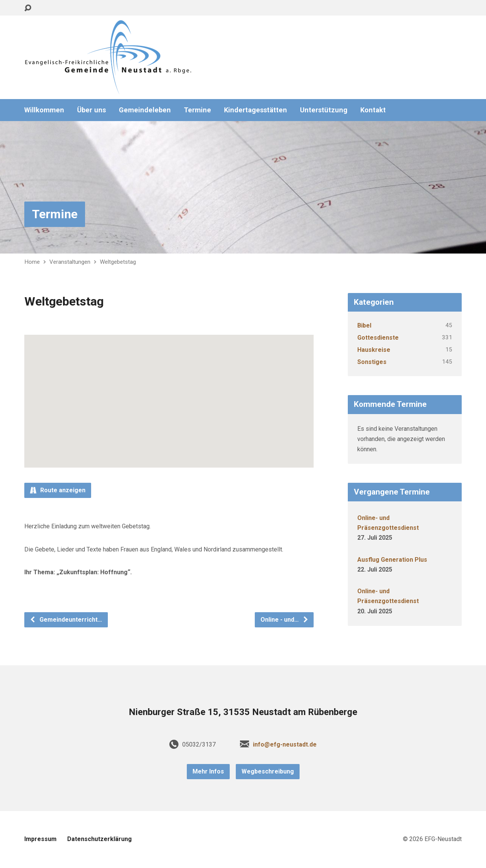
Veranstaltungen (70, 262)
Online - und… (285, 620)
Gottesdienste (378, 338)
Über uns (92, 110)
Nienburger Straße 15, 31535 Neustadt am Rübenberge (243, 712)
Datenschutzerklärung (99, 839)
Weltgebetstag (118, 262)
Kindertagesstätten (256, 110)
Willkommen (44, 110)
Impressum (40, 839)
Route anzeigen (58, 490)
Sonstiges (372, 362)
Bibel (364, 325)
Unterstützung (324, 110)
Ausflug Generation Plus (392, 560)
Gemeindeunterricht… (66, 620)
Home (32, 262)
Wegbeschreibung (268, 771)
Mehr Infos (208, 771)
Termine (197, 110)
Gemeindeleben (145, 110)
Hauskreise (374, 350)
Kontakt (373, 110)
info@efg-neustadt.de (285, 744)
